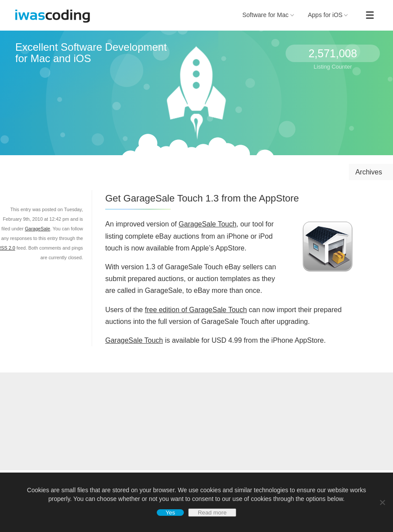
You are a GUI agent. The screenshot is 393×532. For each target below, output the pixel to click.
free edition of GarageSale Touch (196, 310)
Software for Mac (268, 15)
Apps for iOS (328, 15)
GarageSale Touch (207, 224)
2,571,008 (333, 53)
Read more (212, 513)
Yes (170, 513)
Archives (369, 172)
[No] (382, 502)
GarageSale (38, 229)
